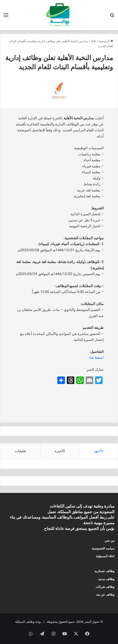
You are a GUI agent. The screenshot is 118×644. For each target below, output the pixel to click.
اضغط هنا (97, 358)
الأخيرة (60, 451)
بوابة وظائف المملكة (28, 622)
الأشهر (99, 451)
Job (93, 41)
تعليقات (20, 451)
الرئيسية (106, 41)
